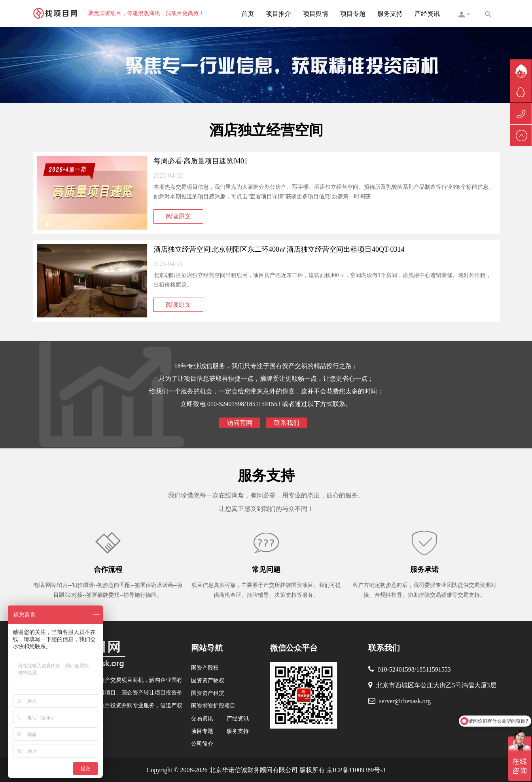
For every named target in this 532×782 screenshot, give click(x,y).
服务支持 (390, 14)
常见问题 (266, 569)
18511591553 (433, 669)
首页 (248, 14)
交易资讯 (202, 718)
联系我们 (287, 423)
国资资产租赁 (208, 693)
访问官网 (240, 423)
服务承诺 (424, 569)
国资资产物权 (208, 680)
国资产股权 (205, 668)
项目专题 (353, 14)
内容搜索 (488, 13)
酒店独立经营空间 (266, 130)
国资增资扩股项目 (213, 706)
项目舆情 (316, 14)
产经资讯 (427, 14)
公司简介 (202, 744)
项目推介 (278, 14)
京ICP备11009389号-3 (355, 770)
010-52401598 (396, 669)
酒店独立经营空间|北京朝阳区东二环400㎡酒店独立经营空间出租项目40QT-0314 (279, 249)
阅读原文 (178, 216)
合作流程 (108, 569)
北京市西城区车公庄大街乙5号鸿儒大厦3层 (436, 685)
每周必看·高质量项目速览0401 (201, 161)
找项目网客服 (464, 13)
